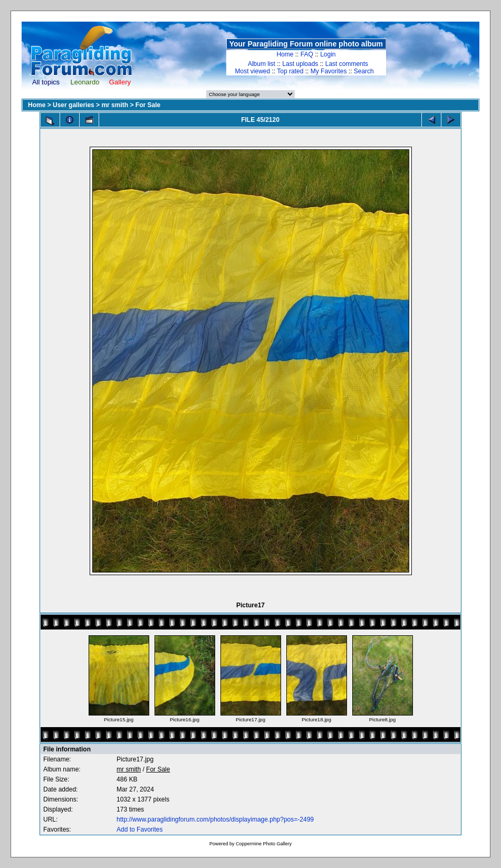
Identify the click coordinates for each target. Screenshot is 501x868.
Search (364, 71)
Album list (262, 64)
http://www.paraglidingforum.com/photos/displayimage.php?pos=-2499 (215, 819)
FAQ (307, 54)
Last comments (347, 64)
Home (285, 54)
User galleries (74, 105)
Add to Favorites (139, 829)
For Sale (148, 105)
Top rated (290, 71)
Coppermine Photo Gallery (264, 844)
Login (328, 54)
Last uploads (300, 64)
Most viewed (253, 71)
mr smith (115, 105)
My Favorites (329, 71)
